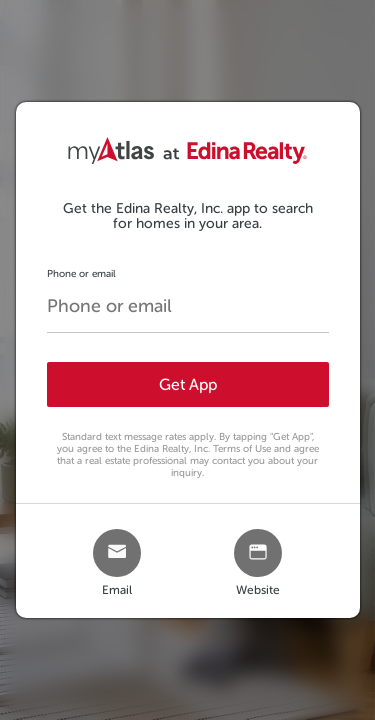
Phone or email (81, 273)
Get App (188, 384)
